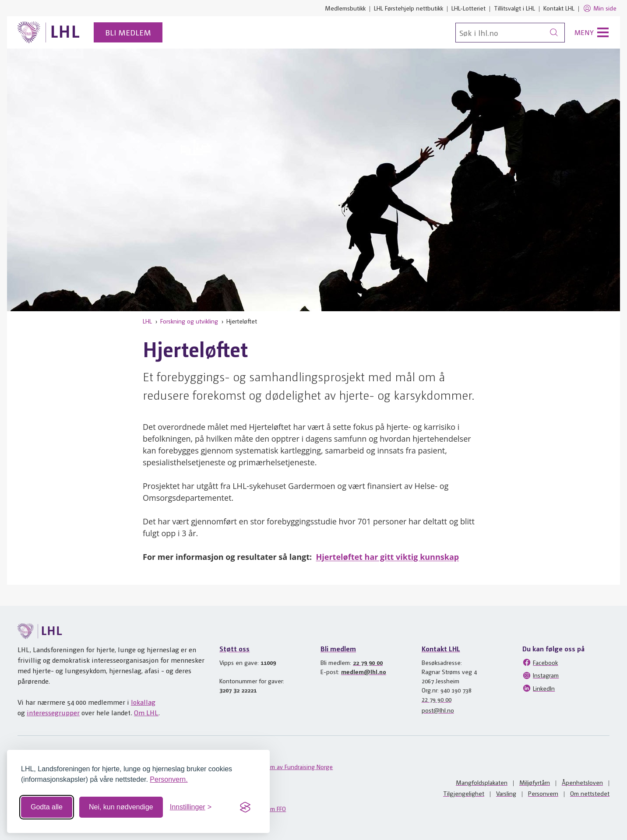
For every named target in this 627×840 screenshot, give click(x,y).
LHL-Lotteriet (468, 8)
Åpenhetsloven (582, 782)
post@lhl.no (438, 710)
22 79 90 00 (368, 662)
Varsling (506, 793)
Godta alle (47, 807)
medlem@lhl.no (364, 671)
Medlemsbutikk (345, 8)
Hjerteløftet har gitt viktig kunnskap (388, 557)
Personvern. (169, 779)
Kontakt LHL (559, 8)
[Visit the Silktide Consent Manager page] (245, 807)
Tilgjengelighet (464, 793)
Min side (600, 8)
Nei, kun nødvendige (121, 807)
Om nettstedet (590, 793)
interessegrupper (53, 712)
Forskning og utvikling (189, 321)
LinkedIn (539, 688)
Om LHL (146, 712)
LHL (147, 321)
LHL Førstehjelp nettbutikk (409, 8)
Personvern (543, 793)
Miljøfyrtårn (535, 782)
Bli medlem (128, 32)
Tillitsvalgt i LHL (514, 8)
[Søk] (510, 33)
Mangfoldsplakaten (482, 782)
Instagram (541, 675)
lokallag (143, 702)
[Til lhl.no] (49, 32)
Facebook (540, 662)
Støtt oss (234, 648)
